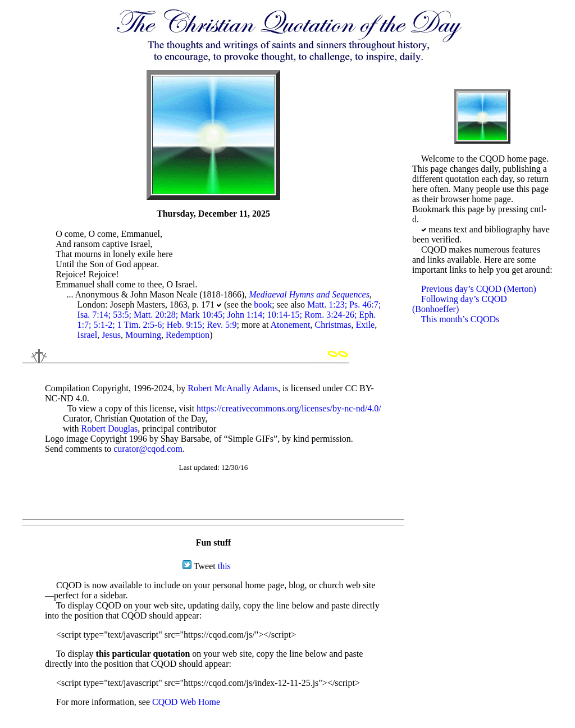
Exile (365, 325)
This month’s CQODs (460, 319)
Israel (88, 335)
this (224, 566)
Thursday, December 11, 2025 (213, 214)
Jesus (111, 335)
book (263, 305)
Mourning (143, 335)
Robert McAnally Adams (233, 388)
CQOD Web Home (186, 702)
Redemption (188, 335)
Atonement (290, 325)
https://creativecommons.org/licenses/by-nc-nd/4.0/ (289, 408)
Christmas (333, 325)
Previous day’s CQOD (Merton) (479, 289)
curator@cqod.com (148, 449)
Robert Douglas (109, 429)
